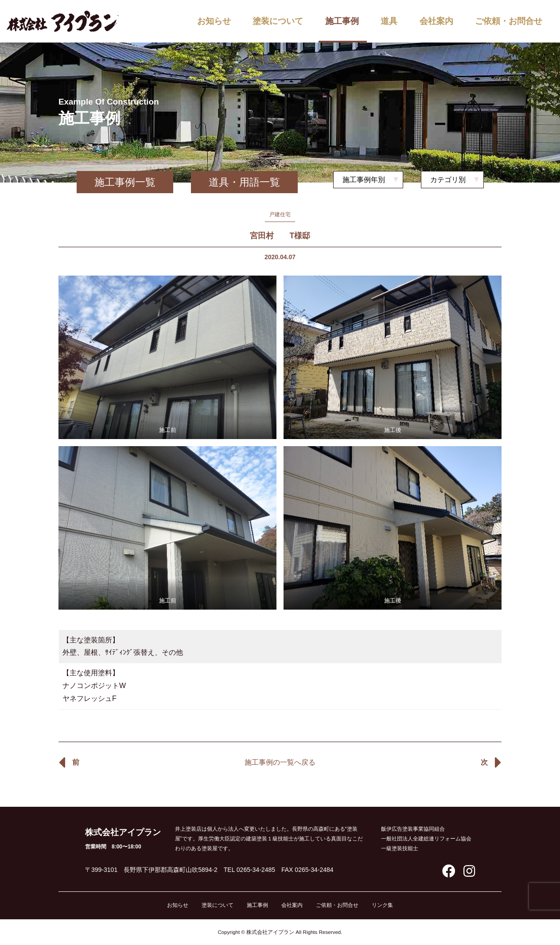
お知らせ (214, 21)
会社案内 (436, 21)
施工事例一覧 (125, 182)
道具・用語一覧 (244, 182)
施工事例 (342, 21)
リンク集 (382, 905)
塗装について (278, 21)
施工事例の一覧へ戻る (280, 762)
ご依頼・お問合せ (509, 21)
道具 (389, 21)
